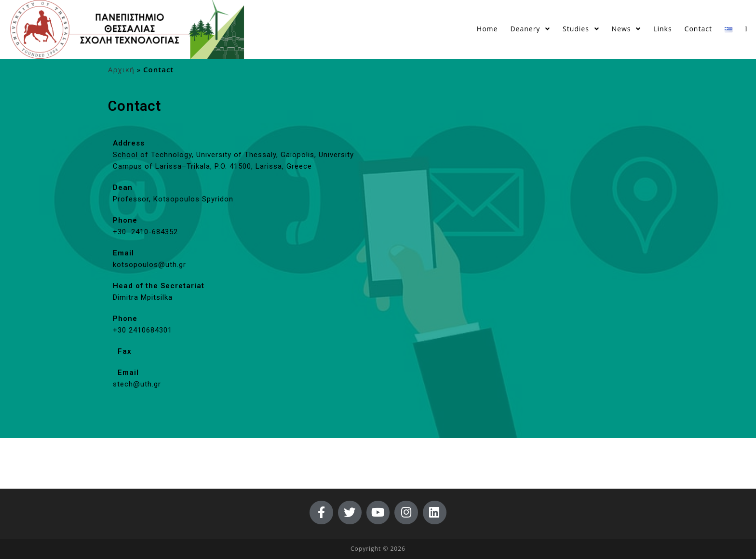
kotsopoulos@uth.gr (149, 266)
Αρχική (121, 71)
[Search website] (746, 29)
